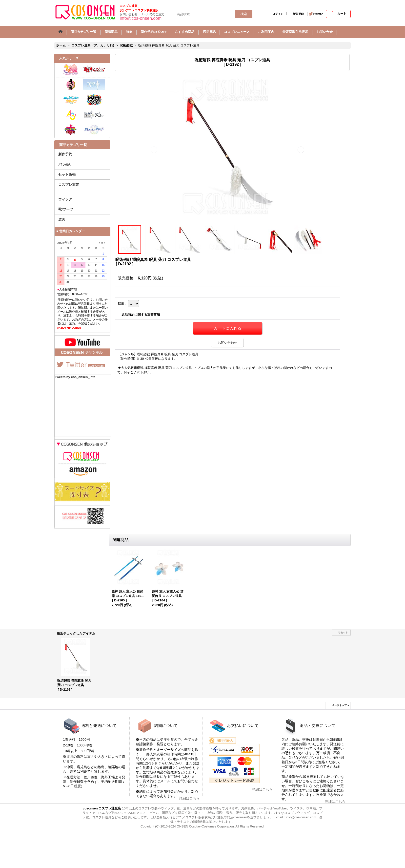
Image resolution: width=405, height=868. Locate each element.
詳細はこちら (189, 798)
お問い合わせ (227, 343)
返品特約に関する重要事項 (141, 315)
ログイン (278, 14)
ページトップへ (341, 705)
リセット (343, 632)
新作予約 (65, 154)
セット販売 (67, 174)
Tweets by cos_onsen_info (75, 377)
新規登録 (298, 14)
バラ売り (65, 164)
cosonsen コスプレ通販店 (102, 808)
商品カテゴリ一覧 (73, 145)
